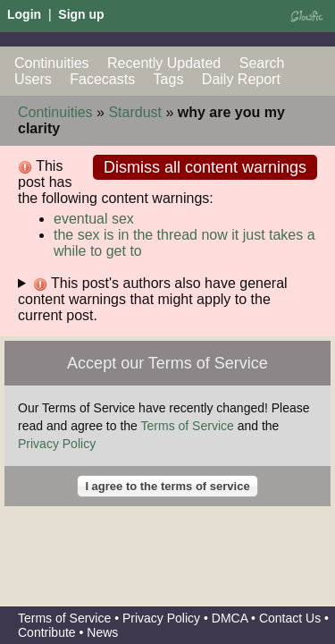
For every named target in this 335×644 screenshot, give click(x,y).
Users (33, 79)
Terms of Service (188, 426)
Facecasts (102, 79)
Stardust (135, 112)
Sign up (81, 14)
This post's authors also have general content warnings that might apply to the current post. (153, 299)
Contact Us (290, 618)
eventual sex (94, 219)
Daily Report (241, 79)
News (102, 632)
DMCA (230, 618)
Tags (169, 79)
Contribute (47, 632)
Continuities (52, 63)
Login (24, 14)
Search (262, 63)
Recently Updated (164, 63)
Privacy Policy (57, 444)
